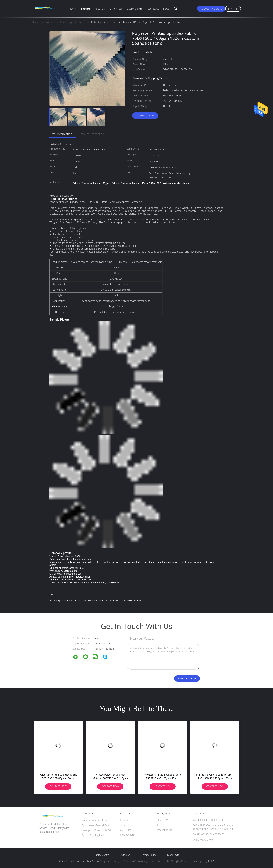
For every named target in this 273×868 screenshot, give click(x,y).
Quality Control (135, 9)
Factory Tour (116, 9)
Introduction (127, 835)
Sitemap (126, 855)
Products (85, 9)
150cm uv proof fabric (132, 601)
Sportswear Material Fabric (96, 825)
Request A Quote (211, 9)
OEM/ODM (162, 820)
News (166, 9)
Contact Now (145, 116)
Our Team (126, 830)
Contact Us (153, 9)
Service (124, 825)
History (124, 820)
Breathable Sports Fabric (95, 820)
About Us (100, 9)
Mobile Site (173, 855)
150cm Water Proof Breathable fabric (101, 601)
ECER (211, 861)
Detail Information (61, 134)
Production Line (165, 830)
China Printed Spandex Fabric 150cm (79, 861)
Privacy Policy (149, 855)
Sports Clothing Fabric (94, 835)
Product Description (91, 134)
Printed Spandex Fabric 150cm (65, 601)
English (233, 9)
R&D (159, 825)
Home (72, 9)
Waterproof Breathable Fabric (98, 830)
